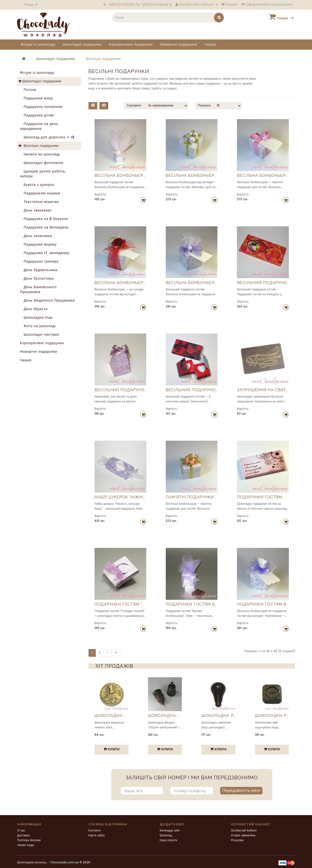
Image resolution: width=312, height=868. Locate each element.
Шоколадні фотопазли (42, 163)
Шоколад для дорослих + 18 (47, 137)
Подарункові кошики (40, 193)
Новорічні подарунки (179, 44)
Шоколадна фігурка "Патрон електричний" (165, 716)
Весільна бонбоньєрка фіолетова (192, 283)
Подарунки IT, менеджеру (45, 253)
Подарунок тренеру (39, 262)
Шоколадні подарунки (82, 44)
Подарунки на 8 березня (44, 219)
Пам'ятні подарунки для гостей (192, 497)
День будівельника (39, 270)
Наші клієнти (168, 840)
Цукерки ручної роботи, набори (43, 174)
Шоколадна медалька (112, 716)
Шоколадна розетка (272, 716)
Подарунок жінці (36, 98)
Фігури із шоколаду (38, 44)
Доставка (23, 835)
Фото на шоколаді (38, 326)
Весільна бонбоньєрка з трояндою (120, 283)
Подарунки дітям (37, 115)
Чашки (210, 44)
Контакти (95, 831)
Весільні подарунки (103, 59)
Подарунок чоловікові (41, 107)
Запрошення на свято (263, 390)
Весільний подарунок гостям (263, 283)
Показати (204, 106)
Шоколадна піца (36, 318)
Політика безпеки (29, 840)
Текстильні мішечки (39, 202)
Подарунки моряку (38, 244)
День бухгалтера (37, 279)
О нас (21, 831)
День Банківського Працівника (38, 290)
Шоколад (166, 835)
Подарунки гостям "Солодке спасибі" (120, 604)
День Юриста (34, 309)
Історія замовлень (243, 835)
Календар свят (170, 831)
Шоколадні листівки (39, 335)
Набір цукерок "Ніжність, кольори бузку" (120, 497)
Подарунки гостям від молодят (263, 604)
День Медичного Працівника (47, 300)
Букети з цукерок (37, 185)
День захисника (36, 236)
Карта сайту (97, 835)
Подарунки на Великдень (44, 227)
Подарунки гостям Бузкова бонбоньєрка (192, 604)
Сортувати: (134, 106)
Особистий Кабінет (244, 831)
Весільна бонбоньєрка (120, 176)
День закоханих (36, 210)
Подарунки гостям (259, 497)
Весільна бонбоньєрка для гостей (263, 176)
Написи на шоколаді (40, 154)
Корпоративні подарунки (131, 44)
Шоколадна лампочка (218, 716)
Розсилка (237, 840)
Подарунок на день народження (39, 126)
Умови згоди (25, 845)
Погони (28, 90)
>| (116, 653)
